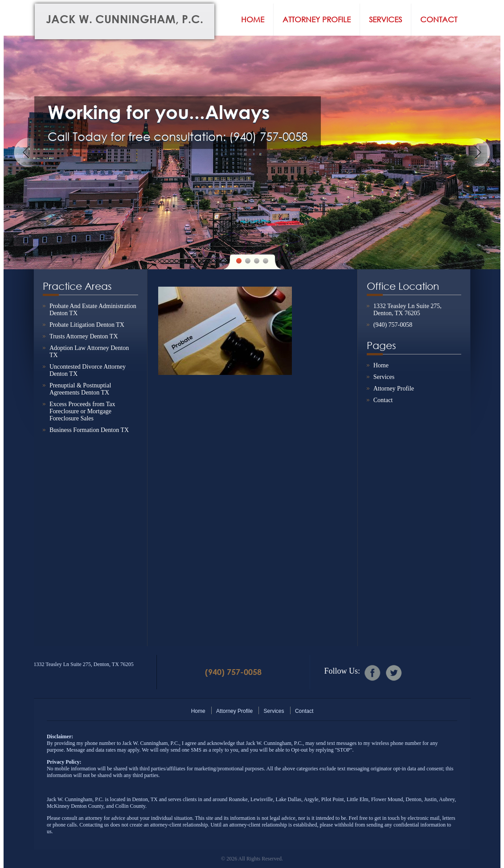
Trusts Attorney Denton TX (84, 336)
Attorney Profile (317, 19)
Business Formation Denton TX (89, 430)
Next (475, 152)
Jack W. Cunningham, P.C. (125, 19)
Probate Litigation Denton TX (87, 325)
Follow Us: (342, 671)
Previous (29, 152)
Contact (439, 19)
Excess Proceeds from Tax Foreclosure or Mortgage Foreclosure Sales (82, 411)
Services (385, 19)
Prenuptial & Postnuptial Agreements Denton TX (80, 389)
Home (253, 19)
